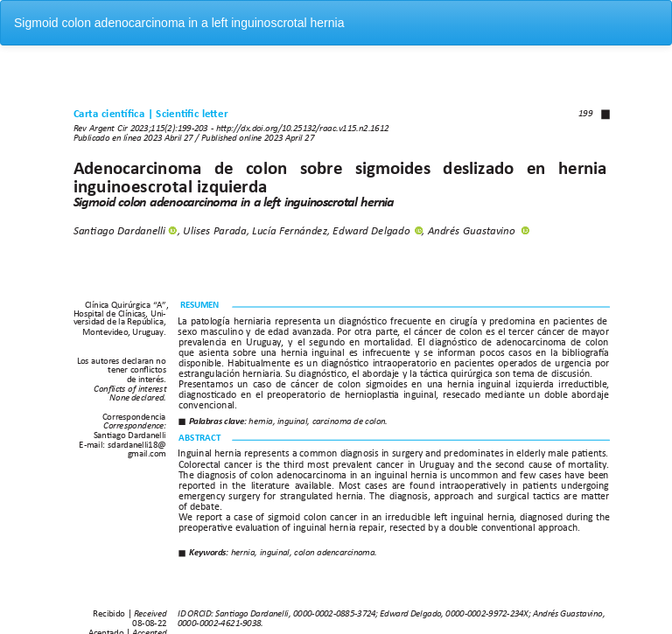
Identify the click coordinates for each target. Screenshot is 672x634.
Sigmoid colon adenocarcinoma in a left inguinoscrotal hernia (179, 23)
